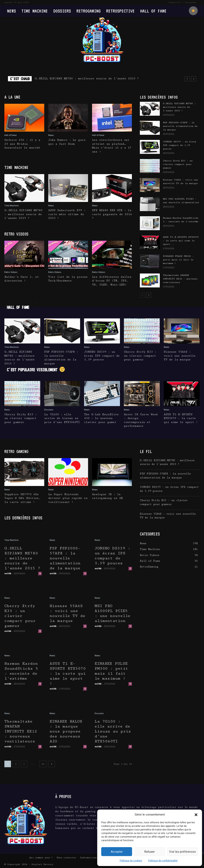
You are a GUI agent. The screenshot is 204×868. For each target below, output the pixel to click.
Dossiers (49, 410)
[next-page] (149, 295)
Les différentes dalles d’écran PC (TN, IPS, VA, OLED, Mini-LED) (112, 281)
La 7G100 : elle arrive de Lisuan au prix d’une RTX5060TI (62, 418)
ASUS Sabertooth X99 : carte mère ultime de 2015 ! (67, 214)
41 (43, 764)
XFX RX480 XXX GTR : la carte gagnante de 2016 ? (112, 214)
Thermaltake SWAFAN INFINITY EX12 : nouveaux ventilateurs (180, 279)
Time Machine (11, 206)
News (51, 135)
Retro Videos (11, 272)
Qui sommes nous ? (41, 858)
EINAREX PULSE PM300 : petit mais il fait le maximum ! (178, 260)
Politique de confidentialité (163, 861)
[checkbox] (193, 11)
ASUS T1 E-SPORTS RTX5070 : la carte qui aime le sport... (181, 241)
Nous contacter (66, 858)
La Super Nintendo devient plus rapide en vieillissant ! (68, 498)
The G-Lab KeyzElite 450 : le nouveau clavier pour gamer (101, 418)
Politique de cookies (131, 861)
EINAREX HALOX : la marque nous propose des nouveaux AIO (66, 731)
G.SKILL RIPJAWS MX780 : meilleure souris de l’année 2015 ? (87, 79)
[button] (196, 815)
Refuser (150, 852)
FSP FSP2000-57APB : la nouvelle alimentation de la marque (180, 126)
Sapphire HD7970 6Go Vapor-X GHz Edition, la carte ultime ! (23, 498)
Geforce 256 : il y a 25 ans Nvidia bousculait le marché (22, 144)
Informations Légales (94, 858)
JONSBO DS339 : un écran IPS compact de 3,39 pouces (179, 145)
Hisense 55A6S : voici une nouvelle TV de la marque (180, 356)
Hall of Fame (10, 135)
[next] (194, 79)
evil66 (8, 573)
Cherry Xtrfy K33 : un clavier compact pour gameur (178, 164)
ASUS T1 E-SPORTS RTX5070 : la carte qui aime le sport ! (181, 418)
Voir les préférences (182, 852)
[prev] (187, 79)
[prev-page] (142, 295)
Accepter (117, 852)
